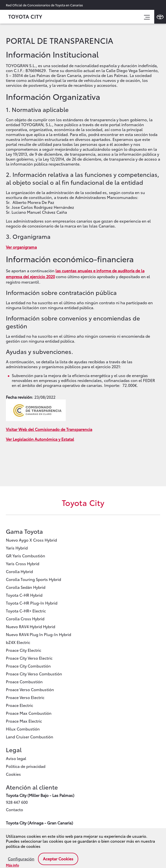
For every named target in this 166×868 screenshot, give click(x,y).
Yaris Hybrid (17, 548)
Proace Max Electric (24, 721)
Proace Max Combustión (29, 713)
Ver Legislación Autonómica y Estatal (40, 439)
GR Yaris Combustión (26, 556)
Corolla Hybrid (19, 571)
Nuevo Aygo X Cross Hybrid (31, 540)
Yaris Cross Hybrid (23, 563)
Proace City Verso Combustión (34, 674)
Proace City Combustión (28, 666)
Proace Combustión (24, 681)
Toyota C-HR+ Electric (26, 611)
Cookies (13, 774)
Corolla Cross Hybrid (25, 618)
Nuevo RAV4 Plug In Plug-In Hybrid (38, 634)
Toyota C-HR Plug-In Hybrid (32, 603)
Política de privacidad (26, 766)
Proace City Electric (24, 650)
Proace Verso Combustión (30, 689)
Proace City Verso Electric (29, 658)
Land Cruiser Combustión (30, 737)
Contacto (14, 809)
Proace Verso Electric (25, 697)
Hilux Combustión (23, 729)
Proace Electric (19, 705)
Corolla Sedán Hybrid (26, 587)
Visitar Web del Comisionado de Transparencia (49, 429)
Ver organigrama (21, 247)
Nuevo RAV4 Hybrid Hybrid (31, 626)
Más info (12, 865)
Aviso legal (16, 758)
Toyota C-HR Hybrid (24, 595)
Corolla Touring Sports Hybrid (33, 579)
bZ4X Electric (18, 642)
